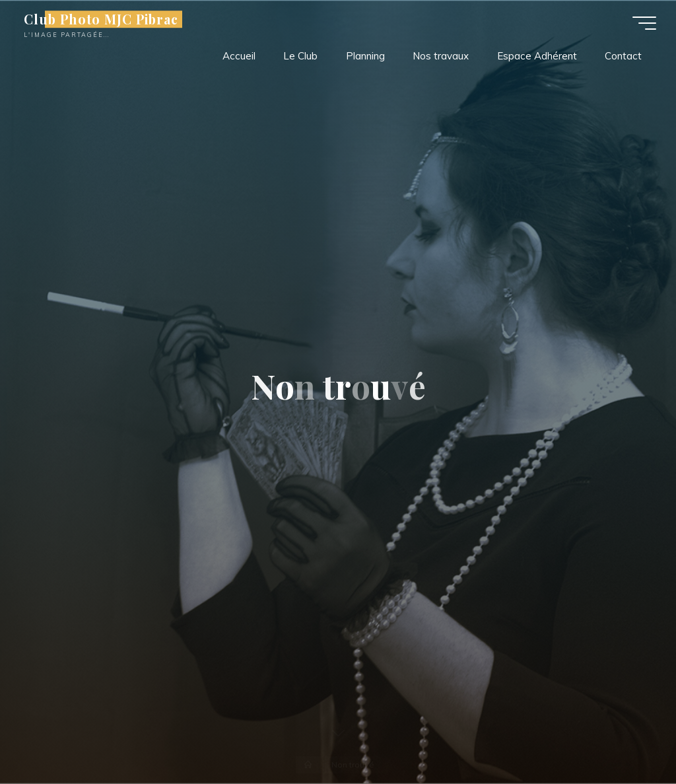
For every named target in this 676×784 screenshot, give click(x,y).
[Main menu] (644, 23)
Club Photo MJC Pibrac (101, 19)
